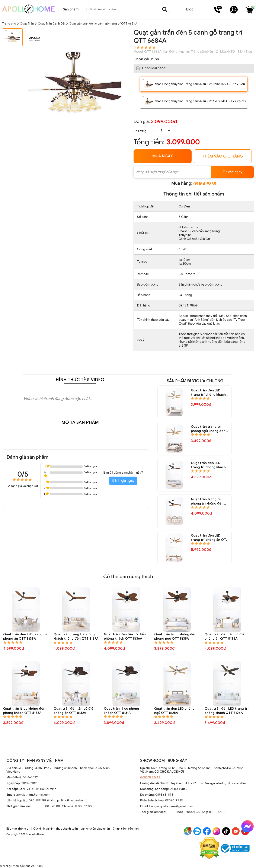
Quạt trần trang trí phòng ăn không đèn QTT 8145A (207, 501)
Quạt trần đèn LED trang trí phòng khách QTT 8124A (227, 711)
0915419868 (205, 184)
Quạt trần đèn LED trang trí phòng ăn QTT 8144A (209, 538)
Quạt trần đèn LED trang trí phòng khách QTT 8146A (208, 465)
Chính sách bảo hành (127, 829)
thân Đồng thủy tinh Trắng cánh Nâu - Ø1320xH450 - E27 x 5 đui (200, 84)
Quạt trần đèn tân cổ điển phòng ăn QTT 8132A (74, 711)
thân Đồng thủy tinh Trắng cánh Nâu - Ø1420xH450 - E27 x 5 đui (201, 101)
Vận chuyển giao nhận (95, 829)
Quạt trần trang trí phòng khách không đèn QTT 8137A (76, 636)
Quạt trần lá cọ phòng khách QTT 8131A (121, 711)
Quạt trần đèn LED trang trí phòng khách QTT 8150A (208, 393)
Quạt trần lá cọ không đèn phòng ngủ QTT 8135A (175, 636)
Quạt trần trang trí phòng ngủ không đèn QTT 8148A (208, 429)
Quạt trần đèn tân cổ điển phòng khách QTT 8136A (125, 636)
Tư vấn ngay (233, 172)
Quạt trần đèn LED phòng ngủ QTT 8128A (174, 711)
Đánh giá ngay (123, 481)
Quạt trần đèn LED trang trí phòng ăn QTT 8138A (25, 636)
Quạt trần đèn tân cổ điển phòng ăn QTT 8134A (225, 636)
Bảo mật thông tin (18, 829)
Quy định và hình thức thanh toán (55, 829)
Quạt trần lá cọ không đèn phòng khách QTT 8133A (24, 711)
